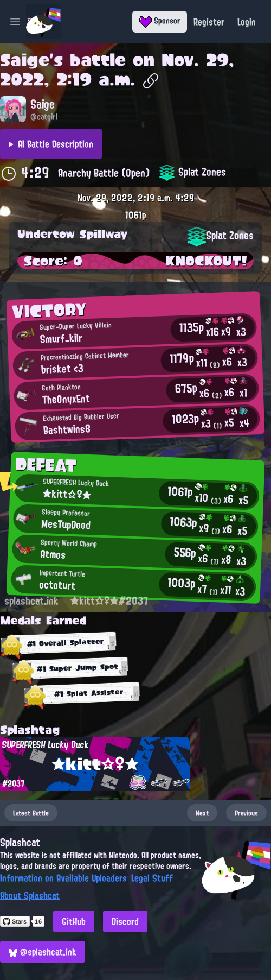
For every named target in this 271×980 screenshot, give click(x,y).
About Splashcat (30, 895)
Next (202, 813)
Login (247, 22)
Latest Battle (31, 813)
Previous (246, 813)
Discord (125, 921)
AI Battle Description (56, 144)
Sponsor (160, 21)
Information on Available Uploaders (63, 878)
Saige (25, 60)
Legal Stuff (152, 878)
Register (209, 22)
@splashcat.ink (43, 952)
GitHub (74, 921)
